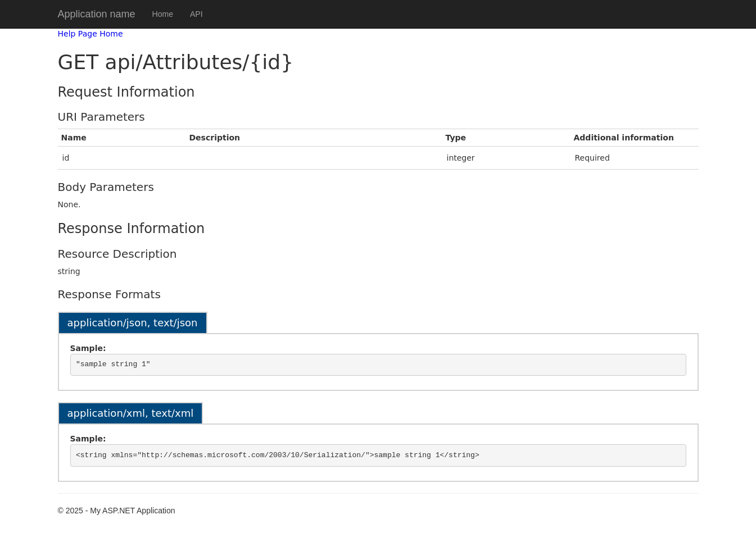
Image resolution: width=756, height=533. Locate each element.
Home (163, 14)
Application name (97, 14)
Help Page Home (90, 34)
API (196, 14)
